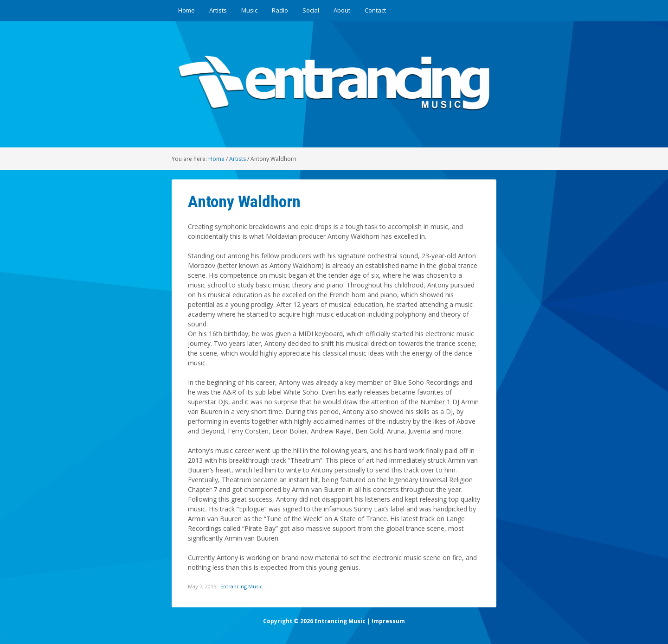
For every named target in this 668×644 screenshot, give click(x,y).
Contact (375, 10)
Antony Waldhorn (244, 202)
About (342, 10)
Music (249, 10)
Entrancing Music (241, 586)
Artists (218, 10)
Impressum (388, 621)
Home (186, 10)
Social (311, 10)
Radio (280, 10)
